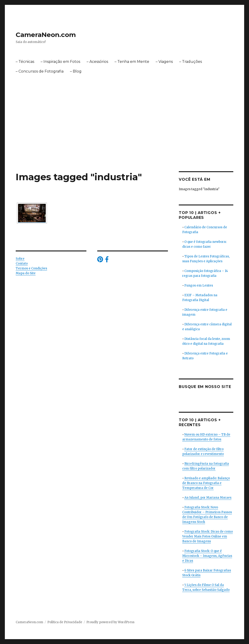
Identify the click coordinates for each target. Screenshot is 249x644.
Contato (22, 264)
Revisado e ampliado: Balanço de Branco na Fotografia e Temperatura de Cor (206, 483)
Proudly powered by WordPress (110, 622)
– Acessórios (97, 62)
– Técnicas (25, 62)
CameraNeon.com (46, 35)
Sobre (20, 259)
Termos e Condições (31, 268)
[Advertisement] (125, 137)
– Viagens (164, 62)
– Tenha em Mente (132, 62)
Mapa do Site (26, 273)
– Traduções (191, 62)
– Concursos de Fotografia (40, 71)
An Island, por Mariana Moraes (208, 498)
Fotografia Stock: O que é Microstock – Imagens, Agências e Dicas (207, 556)
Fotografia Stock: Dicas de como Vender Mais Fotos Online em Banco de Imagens (208, 536)
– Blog (76, 71)
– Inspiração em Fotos (60, 62)
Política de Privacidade (65, 622)
